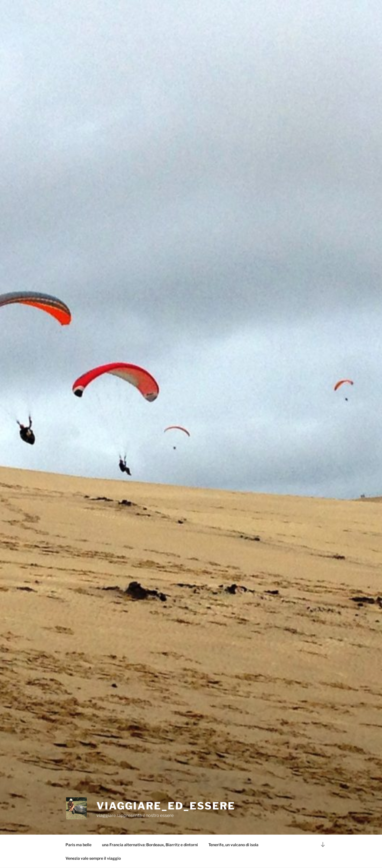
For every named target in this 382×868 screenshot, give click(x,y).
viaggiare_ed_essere (166, 806)
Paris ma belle (79, 845)
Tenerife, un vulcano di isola (233, 845)
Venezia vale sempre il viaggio (93, 858)
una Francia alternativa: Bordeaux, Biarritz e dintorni (150, 845)
